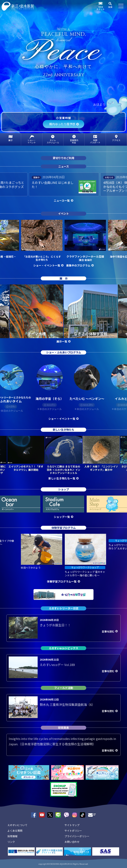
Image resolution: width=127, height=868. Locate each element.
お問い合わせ (72, 842)
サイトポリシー (73, 831)
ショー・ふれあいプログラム (64, 353)
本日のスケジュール (51, 409)
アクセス (116, 140)
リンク (11, 842)
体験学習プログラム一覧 (62, 581)
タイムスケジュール (53, 141)
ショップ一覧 (62, 517)
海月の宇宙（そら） (50, 399)
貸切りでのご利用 (63, 158)
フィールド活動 (64, 688)
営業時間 (65, 118)
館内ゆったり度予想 (62, 124)
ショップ (63, 489)
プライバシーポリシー (77, 836)
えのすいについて (17, 825)
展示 (11, 140)
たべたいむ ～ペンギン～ (87, 399)
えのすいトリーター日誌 (64, 608)
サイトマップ (72, 825)
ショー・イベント (32, 141)
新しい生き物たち (63, 430)
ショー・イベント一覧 (47, 265)
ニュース (64, 166)
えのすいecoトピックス (63, 648)
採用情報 (12, 836)
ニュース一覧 (62, 200)
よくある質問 (15, 831)
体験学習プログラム (64, 528)
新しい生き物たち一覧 (62, 478)
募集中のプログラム (78, 265)
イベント (63, 213)
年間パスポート (95, 141)
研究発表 (63, 728)
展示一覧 (62, 341)
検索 (110, 7)
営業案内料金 (74, 141)
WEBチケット (101, 8)
